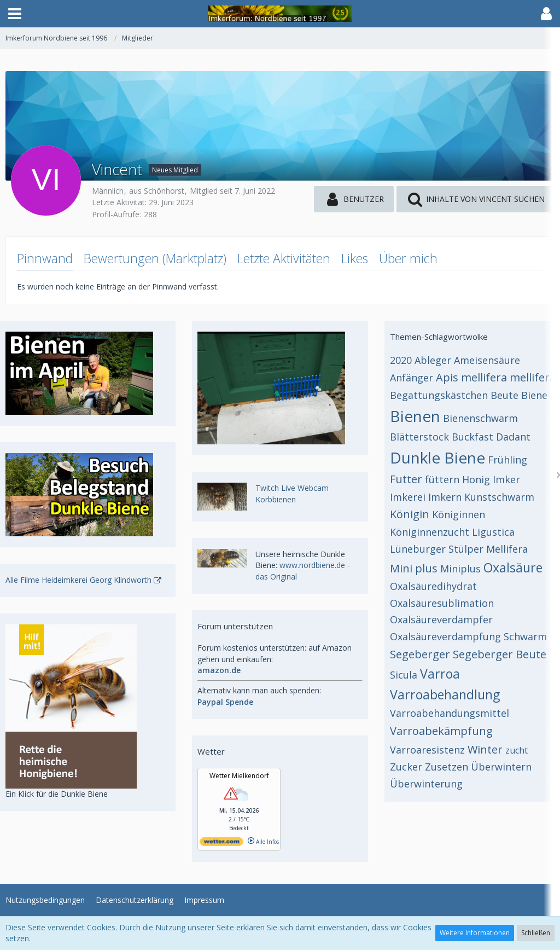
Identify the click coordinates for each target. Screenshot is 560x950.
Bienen (415, 416)
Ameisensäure (487, 360)
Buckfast (472, 437)
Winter (485, 749)
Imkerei (408, 497)
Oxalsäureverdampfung (445, 636)
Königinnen (459, 514)
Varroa (440, 674)
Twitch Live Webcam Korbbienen (292, 494)
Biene (534, 395)
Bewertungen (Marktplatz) (155, 258)
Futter (406, 479)
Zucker (406, 767)
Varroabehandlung (445, 694)
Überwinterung (426, 784)
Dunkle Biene (437, 457)
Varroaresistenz (427, 750)
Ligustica (493, 532)
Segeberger (420, 654)
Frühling (507, 460)
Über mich (408, 258)
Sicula (404, 675)
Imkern (445, 497)
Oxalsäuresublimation (442, 603)
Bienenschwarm (480, 418)
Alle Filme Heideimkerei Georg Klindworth (78, 580)
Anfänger (412, 378)
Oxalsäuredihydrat (433, 586)
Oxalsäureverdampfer (441, 619)
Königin (410, 514)
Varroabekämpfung (441, 731)
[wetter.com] (221, 844)
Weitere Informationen (475, 933)
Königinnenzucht (430, 532)
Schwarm (525, 636)
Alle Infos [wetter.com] (263, 842)
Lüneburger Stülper (437, 549)
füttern (442, 479)
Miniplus (460, 569)
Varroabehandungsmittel (450, 713)
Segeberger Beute (500, 654)
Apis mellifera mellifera (496, 377)
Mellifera (507, 549)
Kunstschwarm (499, 497)
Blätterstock (419, 437)
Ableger (433, 360)
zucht (517, 750)
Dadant (513, 437)
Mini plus (414, 568)
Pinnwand (45, 258)
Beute (504, 395)
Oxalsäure (513, 567)
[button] (15, 14)
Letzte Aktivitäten (284, 258)
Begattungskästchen (439, 395)
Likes (355, 258)
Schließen (536, 933)
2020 (401, 360)
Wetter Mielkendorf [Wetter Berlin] (239, 776)
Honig (476, 479)
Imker (506, 479)
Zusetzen (447, 767)
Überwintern (501, 767)
